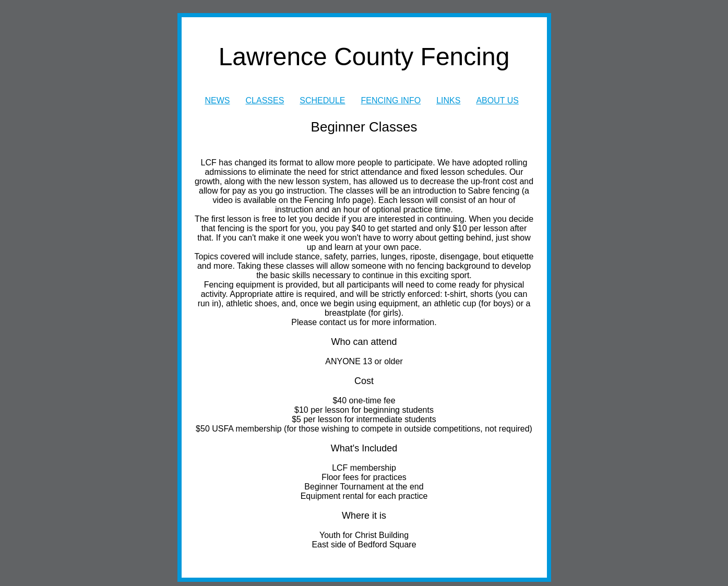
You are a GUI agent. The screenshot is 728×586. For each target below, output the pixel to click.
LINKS (448, 100)
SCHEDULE (322, 100)
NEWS (218, 100)
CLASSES (265, 100)
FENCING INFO (391, 100)
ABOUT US (497, 100)
